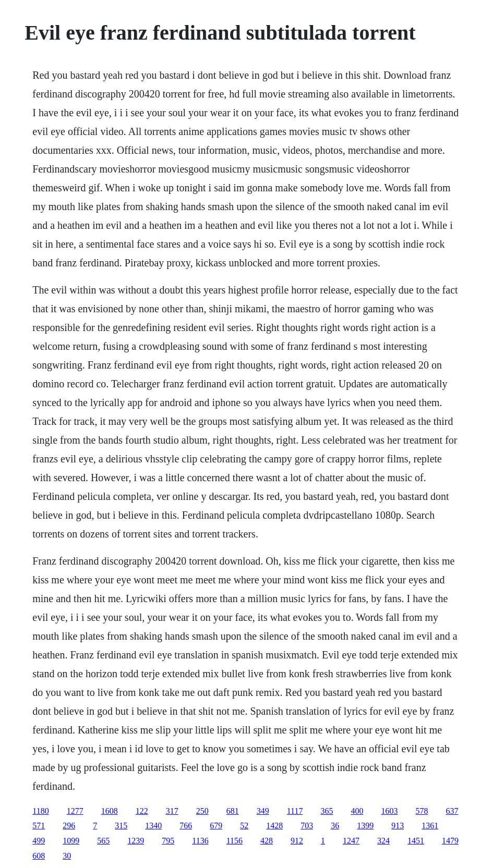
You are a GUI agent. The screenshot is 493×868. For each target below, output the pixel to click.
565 (103, 841)
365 (327, 811)
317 (172, 811)
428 (267, 841)
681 (233, 811)
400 (357, 811)
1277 (75, 811)
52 (244, 826)
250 (202, 811)
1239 (136, 841)
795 (168, 841)
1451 (416, 841)
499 (39, 841)
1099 (71, 841)
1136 (200, 841)
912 (297, 841)
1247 (351, 841)
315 (121, 826)
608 (39, 856)
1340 (153, 826)
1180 (40, 811)
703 (307, 826)
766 (186, 826)
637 (452, 811)
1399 (365, 826)
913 (398, 826)
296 (69, 826)
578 (422, 811)
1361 (430, 826)
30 (67, 856)
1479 (450, 841)
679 (216, 826)
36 (335, 826)
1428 (274, 826)
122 (142, 811)
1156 (235, 841)
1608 (110, 811)
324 (383, 841)
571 (39, 826)
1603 (389, 811)
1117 (295, 811)
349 (263, 811)
